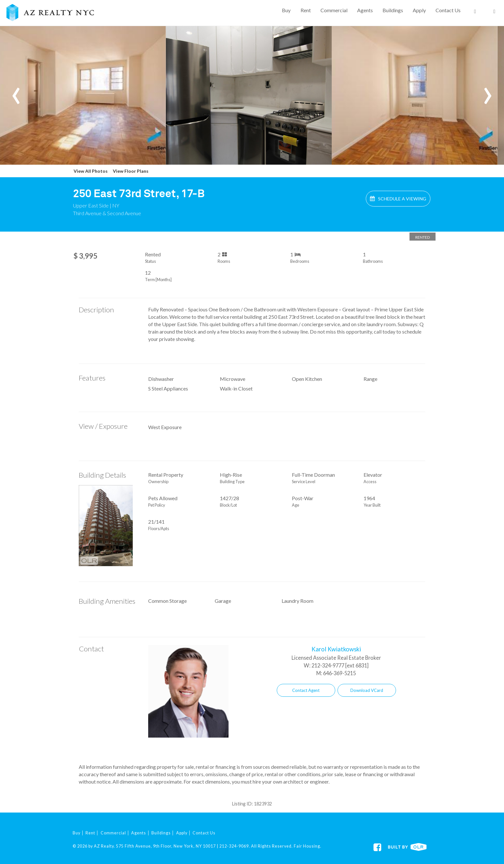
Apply (419, 10)
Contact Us (448, 10)
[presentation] (16, 91)
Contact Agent (306, 690)
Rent (306, 10)
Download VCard (367, 690)
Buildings (393, 10)
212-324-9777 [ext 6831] (340, 665)
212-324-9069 (234, 846)
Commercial (334, 10)
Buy (286, 10)
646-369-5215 (339, 673)
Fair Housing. (308, 846)
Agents (365, 10)
